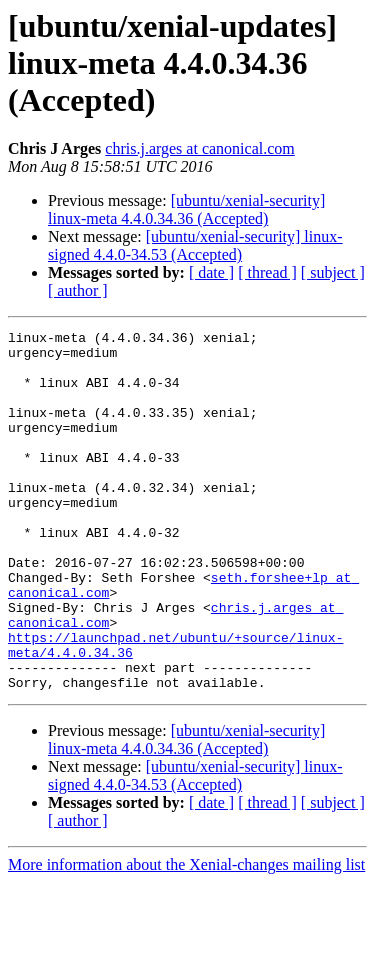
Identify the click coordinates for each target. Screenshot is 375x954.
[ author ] (78, 290)
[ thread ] (267, 272)
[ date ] (211, 272)
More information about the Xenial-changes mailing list (186, 936)
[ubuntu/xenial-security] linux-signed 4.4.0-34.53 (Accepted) (195, 245)
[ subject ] (333, 272)
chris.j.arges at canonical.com (199, 148)
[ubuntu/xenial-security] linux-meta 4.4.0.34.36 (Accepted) (186, 209)
